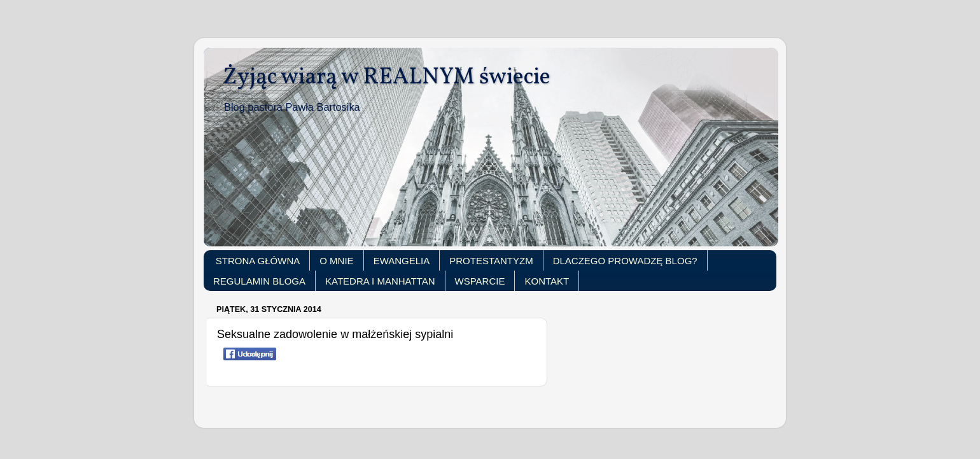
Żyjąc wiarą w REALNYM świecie (387, 78)
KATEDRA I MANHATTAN (380, 281)
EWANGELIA (402, 261)
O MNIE (336, 261)
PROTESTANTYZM (491, 261)
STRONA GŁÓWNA (258, 261)
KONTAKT (547, 281)
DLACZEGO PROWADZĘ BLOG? (625, 261)
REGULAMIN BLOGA (259, 281)
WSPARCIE (480, 281)
